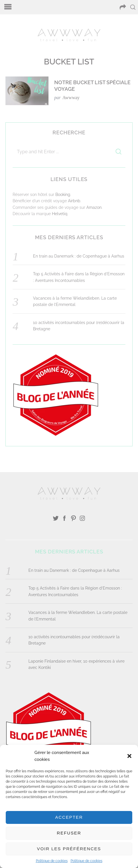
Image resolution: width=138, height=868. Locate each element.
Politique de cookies (52, 861)
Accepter (69, 817)
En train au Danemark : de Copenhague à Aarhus (79, 256)
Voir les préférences (69, 849)
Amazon (94, 207)
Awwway (71, 98)
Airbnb (74, 201)
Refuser (69, 833)
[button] (129, 756)
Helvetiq (60, 214)
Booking (63, 195)
